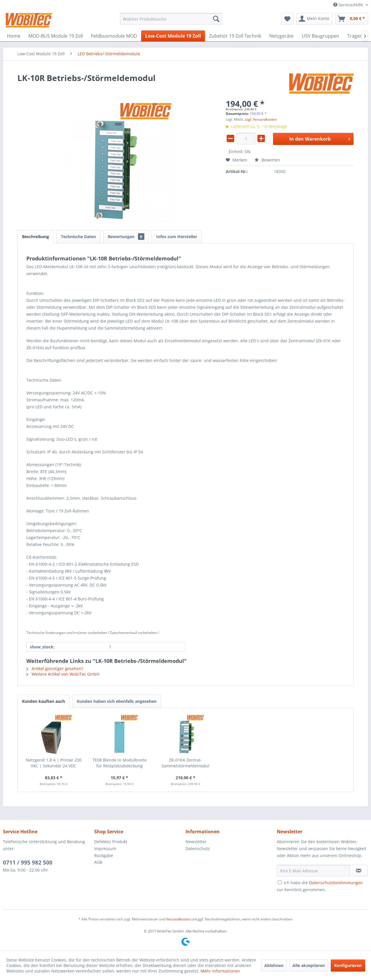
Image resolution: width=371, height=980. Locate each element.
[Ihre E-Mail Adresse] (313, 871)
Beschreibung (36, 237)
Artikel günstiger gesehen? (55, 669)
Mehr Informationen (220, 971)
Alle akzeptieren (309, 965)
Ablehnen (274, 965)
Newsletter (196, 842)
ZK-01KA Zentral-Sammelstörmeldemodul (185, 763)
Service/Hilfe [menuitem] (349, 5)
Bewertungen (126, 237)
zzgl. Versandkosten (261, 119)
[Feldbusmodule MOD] (114, 36)
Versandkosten (178, 919)
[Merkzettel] (287, 19)
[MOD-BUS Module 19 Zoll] (56, 36)
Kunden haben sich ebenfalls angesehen (117, 701)
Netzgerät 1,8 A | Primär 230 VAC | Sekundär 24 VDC (54, 763)
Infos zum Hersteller (177, 237)
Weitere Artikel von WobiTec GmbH (63, 674)
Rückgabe (104, 855)
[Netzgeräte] (281, 36)
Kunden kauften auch (43, 701)
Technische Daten (78, 237)
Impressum (105, 848)
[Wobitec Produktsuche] (171, 19)
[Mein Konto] (314, 19)
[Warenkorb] (352, 19)
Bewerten (267, 160)
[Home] (14, 36)
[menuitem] (171, 19)
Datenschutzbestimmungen (336, 883)
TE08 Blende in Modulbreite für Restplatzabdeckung (120, 763)
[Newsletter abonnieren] (359, 871)
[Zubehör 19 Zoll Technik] (235, 36)
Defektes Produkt (111, 842)
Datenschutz (198, 848)
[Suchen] (216, 19)
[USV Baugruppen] (320, 36)
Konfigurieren (348, 965)
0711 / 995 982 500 (28, 863)
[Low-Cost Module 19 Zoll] (173, 36)
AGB (98, 862)
